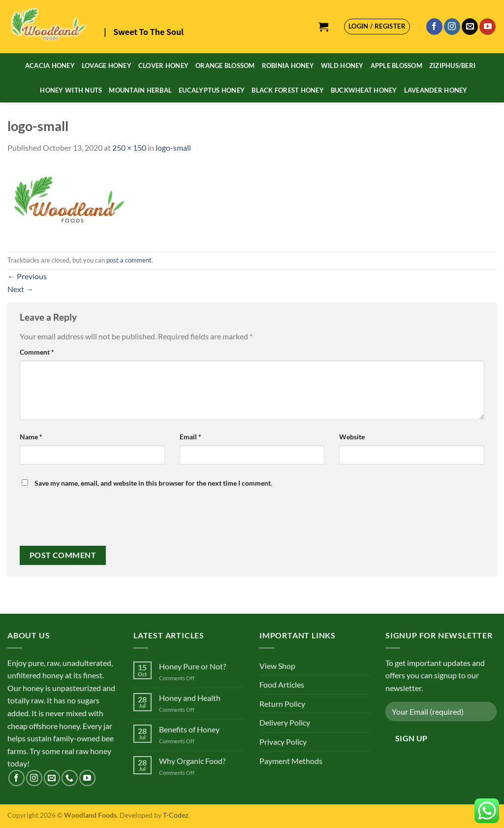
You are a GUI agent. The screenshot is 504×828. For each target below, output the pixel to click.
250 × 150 (129, 148)
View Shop (277, 666)
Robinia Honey (288, 66)
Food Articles (282, 684)
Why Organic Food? (192, 761)
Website (352, 437)
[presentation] (87, 522)
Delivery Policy (285, 722)
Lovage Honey (107, 66)
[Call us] (70, 778)
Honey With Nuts (71, 90)
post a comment (129, 260)
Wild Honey (342, 66)
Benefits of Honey (189, 729)
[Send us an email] (470, 27)
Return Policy (282, 704)
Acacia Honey (50, 66)
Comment (37, 352)
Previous (27, 276)
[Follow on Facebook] (434, 27)
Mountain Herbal (140, 90)
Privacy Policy (283, 742)
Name (31, 437)
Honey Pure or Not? (192, 666)
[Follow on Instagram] (452, 27)
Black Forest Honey (288, 90)
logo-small (173, 148)
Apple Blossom (396, 66)
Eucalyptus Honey (212, 90)
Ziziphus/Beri (452, 66)
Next (20, 289)
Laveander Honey (436, 90)
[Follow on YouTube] (488, 27)
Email (190, 437)
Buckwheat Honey (364, 90)
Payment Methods (291, 761)
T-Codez (175, 815)
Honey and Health (190, 698)
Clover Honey (163, 66)
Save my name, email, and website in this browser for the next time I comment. (153, 483)
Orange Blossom (225, 66)
